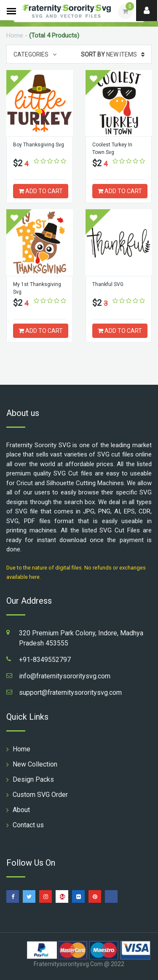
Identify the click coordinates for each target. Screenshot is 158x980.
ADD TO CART (41, 191)
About (21, 810)
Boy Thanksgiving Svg (39, 145)
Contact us (28, 825)
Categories (35, 54)
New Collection (35, 764)
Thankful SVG (108, 284)
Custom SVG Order (40, 795)
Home (15, 35)
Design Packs (33, 779)
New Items (113, 54)
